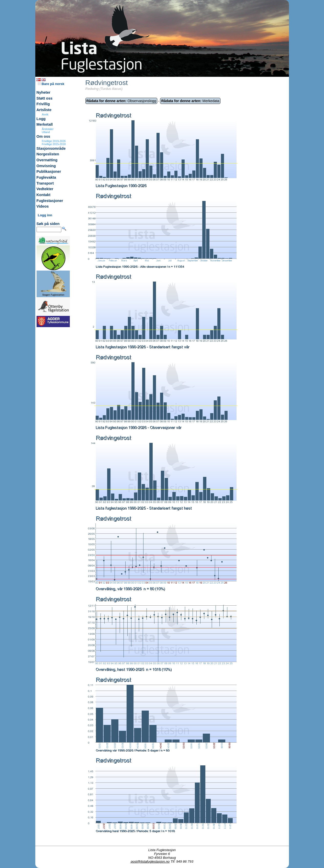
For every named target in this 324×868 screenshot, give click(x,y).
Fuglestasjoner (50, 201)
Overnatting (47, 160)
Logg (41, 119)
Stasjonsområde (51, 148)
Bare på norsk (51, 84)
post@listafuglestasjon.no (150, 861)
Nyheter (44, 92)
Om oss (43, 136)
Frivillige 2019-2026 (54, 141)
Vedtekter (45, 189)
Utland (46, 132)
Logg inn (45, 215)
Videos (43, 206)
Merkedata (190, 101)
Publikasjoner (49, 172)
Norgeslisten (48, 154)
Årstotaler (48, 129)
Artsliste (44, 110)
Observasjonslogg (121, 101)
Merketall (45, 124)
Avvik (45, 114)
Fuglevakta (46, 177)
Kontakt (44, 195)
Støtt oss (45, 98)
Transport (45, 183)
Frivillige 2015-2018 (54, 144)
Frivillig (43, 104)
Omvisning (46, 166)
